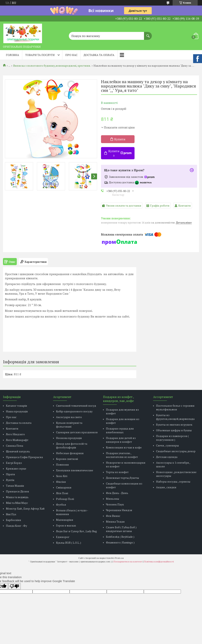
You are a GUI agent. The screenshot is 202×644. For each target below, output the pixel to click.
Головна (13, 55)
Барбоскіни (14, 520)
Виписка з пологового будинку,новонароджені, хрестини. (52, 66)
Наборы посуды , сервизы (173, 481)
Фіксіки (61, 482)
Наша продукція (17, 411)
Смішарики (64, 487)
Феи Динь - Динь (117, 493)
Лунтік (10, 480)
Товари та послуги (40, 55)
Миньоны (113, 499)
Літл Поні (62, 493)
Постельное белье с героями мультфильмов (175, 407)
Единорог (63, 537)
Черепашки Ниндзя (119, 510)
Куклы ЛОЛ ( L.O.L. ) (69, 543)
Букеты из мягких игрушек (174, 425)
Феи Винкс (113, 516)
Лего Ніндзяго (15, 434)
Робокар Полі (65, 499)
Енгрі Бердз (14, 463)
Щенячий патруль (18, 451)
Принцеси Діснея (17, 491)
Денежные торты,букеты (123, 478)
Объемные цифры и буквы (174, 430)
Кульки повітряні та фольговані (69, 425)
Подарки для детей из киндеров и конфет (121, 440)
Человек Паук (115, 504)
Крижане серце (16, 468)
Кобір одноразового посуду (74, 411)
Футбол (61, 505)
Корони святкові (67, 459)
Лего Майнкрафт (17, 440)
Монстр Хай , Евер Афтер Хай (25, 508)
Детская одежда (167, 457)
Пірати (10, 474)
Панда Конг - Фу (16, 526)
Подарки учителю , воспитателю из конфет (122, 455)
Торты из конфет (117, 472)
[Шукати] (148, 34)
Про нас (71, 55)
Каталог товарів (16, 406)
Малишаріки (65, 520)
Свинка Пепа (14, 446)
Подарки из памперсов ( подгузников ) (172, 438)
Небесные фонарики (70, 453)
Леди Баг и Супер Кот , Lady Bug (76, 531)
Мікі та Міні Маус (17, 503)
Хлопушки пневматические (75, 470)
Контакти (12, 428)
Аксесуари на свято (69, 417)
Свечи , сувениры (167, 445)
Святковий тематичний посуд (76, 406)
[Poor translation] (14, 586)
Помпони (62, 465)
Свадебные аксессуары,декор (176, 451)
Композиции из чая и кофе (124, 447)
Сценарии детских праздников (77, 432)
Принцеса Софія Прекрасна (24, 457)
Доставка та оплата (99, 55)
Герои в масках (66, 525)
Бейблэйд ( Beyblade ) (120, 537)
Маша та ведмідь (17, 497)
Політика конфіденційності (159, 562)
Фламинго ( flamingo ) (120, 542)
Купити (120, 139)
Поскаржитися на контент (128, 562)
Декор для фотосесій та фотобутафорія (72, 445)
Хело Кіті (62, 476)
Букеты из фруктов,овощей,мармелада (175, 417)
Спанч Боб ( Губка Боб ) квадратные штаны (121, 529)
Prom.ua (119, 558)
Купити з (120, 153)
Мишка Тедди (115, 521)
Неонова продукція (69, 438)
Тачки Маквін (15, 486)
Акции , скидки (166, 487)
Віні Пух (11, 514)
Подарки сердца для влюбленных (120, 430)
